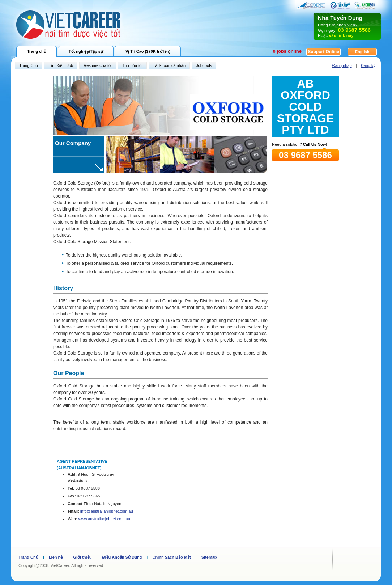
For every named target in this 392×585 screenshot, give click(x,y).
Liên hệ (56, 557)
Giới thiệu (83, 557)
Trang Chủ (28, 557)
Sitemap (209, 557)
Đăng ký (368, 65)
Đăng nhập (342, 65)
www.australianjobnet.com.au (104, 519)
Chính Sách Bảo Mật (172, 557)
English (362, 52)
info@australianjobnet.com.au (107, 511)
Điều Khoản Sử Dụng (123, 557)
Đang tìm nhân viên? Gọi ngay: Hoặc (347, 26)
